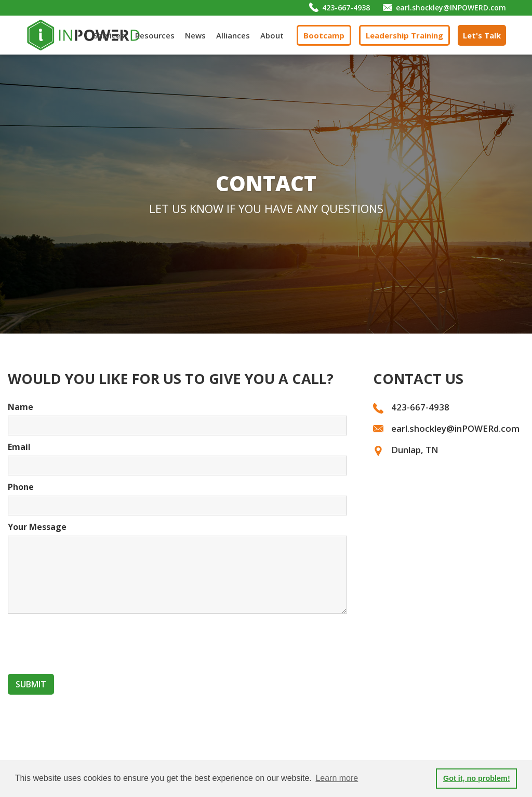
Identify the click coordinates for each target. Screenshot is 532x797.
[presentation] (87, 642)
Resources (155, 35)
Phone (21, 487)
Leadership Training (404, 35)
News (195, 35)
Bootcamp (324, 35)
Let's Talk (482, 35)
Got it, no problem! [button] (477, 778)
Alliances (233, 35)
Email (19, 447)
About (272, 35)
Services (109, 35)
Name (21, 407)
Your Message (37, 527)
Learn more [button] (337, 778)
